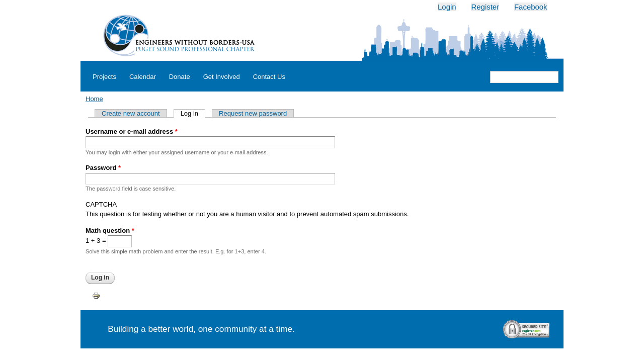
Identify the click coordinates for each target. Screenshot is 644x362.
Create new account (131, 113)
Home (94, 99)
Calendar (143, 77)
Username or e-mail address (132, 131)
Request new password (253, 113)
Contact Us (269, 77)
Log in (193, 113)
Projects (104, 77)
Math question (110, 231)
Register (485, 7)
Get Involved (222, 77)
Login (447, 7)
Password (103, 168)
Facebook (531, 7)
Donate (180, 77)
